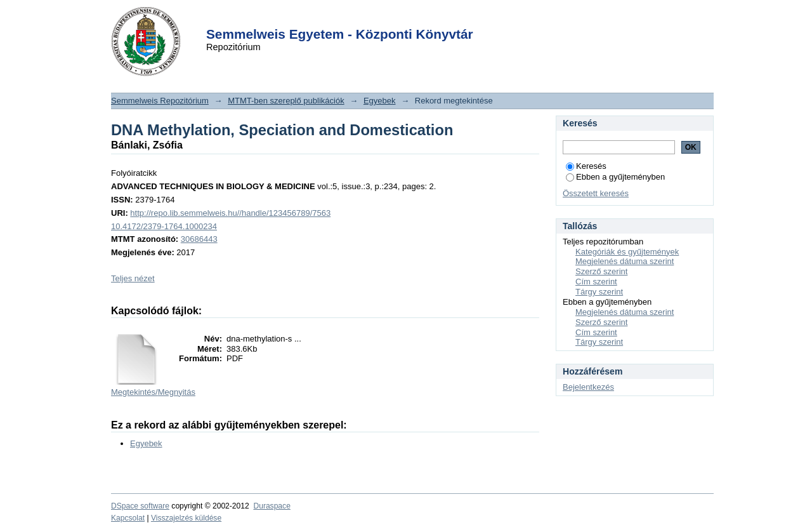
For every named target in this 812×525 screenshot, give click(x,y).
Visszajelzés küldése (186, 518)
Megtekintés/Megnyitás (153, 392)
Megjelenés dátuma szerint (625, 261)
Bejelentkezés (588, 387)
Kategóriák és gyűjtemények (627, 252)
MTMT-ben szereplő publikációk (286, 101)
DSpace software (140, 506)
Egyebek (380, 101)
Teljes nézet (133, 278)
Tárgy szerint (599, 292)
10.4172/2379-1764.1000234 (164, 226)
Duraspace (272, 506)
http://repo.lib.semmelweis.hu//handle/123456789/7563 (230, 213)
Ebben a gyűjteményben (615, 177)
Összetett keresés (596, 193)
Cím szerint (596, 282)
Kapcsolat (128, 518)
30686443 (199, 239)
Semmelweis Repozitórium (160, 101)
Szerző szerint (601, 271)
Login (383, 18)
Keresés (586, 166)
